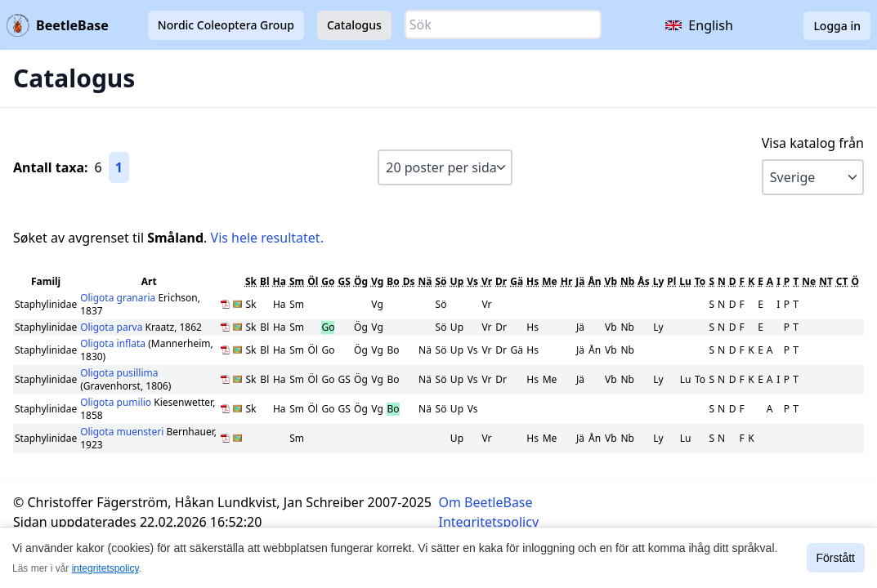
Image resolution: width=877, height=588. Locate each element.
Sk (251, 281)
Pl (671, 281)
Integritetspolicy (489, 522)
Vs (472, 281)
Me (549, 281)
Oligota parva (112, 327)
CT (842, 281)
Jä (580, 281)
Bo (393, 281)
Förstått (836, 558)
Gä (517, 281)
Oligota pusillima (119, 373)
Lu (685, 281)
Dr (501, 281)
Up (457, 281)
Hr (567, 281)
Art (149, 281)
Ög (361, 281)
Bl (265, 281)
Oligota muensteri (123, 432)
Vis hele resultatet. (267, 238)
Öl (313, 281)
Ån (595, 281)
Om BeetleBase (486, 502)
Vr (487, 281)
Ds (409, 281)
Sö (441, 281)
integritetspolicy (105, 568)
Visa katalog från (813, 143)
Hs (532, 281)
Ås (643, 281)
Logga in (837, 26)
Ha (280, 281)
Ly (659, 281)
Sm (297, 281)
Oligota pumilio (117, 402)
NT (826, 281)
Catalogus (354, 25)
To (700, 281)
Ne (809, 281)
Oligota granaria (119, 298)
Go (328, 281)
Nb (627, 281)
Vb (611, 281)
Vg (377, 281)
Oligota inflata (114, 343)
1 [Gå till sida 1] (119, 167)
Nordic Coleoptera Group (226, 25)
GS (345, 281)
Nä (425, 281)
